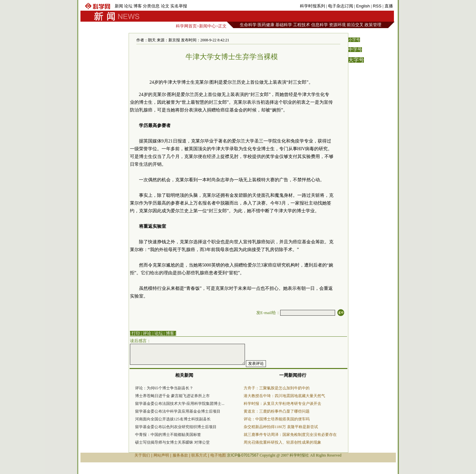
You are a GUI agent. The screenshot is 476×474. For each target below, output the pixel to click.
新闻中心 (207, 26)
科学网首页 (186, 26)
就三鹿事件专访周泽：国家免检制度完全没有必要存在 (290, 435)
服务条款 (180, 455)
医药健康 (266, 25)
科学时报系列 (312, 6)
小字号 (354, 40)
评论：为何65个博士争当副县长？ (164, 388)
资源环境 (337, 25)
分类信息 (151, 6)
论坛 (128, 6)
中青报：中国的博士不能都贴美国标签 (168, 435)
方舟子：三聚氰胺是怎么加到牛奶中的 (277, 388)
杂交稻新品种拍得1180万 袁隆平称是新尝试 (281, 427)
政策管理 (373, 25)
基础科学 (284, 25)
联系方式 (199, 455)
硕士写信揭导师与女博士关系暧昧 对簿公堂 (172, 442)
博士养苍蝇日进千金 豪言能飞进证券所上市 (172, 396)
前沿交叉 (355, 25)
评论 (147, 333)
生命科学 (248, 25)
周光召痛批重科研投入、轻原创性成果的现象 (282, 442)
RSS (377, 6)
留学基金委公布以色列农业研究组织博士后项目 (176, 427)
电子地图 (218, 455)
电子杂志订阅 (341, 6)
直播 (389, 6)
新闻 (119, 6)
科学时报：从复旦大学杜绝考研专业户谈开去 (282, 404)
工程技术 (301, 25)
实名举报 (179, 6)
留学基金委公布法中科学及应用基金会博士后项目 (178, 411)
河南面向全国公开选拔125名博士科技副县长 (173, 419)
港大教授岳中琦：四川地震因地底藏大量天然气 (284, 396)
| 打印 (135, 333)
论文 (165, 6)
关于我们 (142, 455)
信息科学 (320, 25)
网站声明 (161, 455)
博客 (138, 6)
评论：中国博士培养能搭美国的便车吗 (277, 419)
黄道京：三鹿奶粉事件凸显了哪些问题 (277, 411)
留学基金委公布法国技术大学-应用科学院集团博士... (180, 404)
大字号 (356, 60)
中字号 (355, 50)
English (363, 6)
